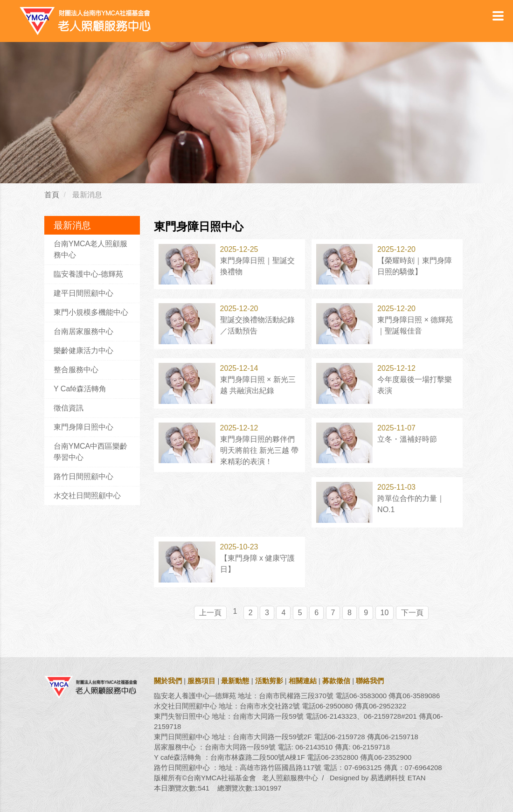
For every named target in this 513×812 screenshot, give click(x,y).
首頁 (52, 195)
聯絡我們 (370, 681)
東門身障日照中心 (83, 427)
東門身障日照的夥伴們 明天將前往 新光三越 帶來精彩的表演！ (260, 450)
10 (385, 613)
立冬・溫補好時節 (407, 439)
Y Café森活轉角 (80, 389)
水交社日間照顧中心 (87, 496)
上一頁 (210, 613)
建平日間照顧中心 (83, 293)
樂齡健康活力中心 (83, 350)
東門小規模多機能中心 (91, 312)
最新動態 (235, 681)
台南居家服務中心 (83, 331)
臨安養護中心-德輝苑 (88, 274)
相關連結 (303, 681)
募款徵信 (336, 681)
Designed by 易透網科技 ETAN (378, 778)
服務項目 (201, 681)
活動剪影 (269, 681)
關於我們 (168, 681)
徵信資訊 (69, 408)
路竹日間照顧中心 (83, 476)
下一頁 (412, 613)
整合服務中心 (76, 370)
